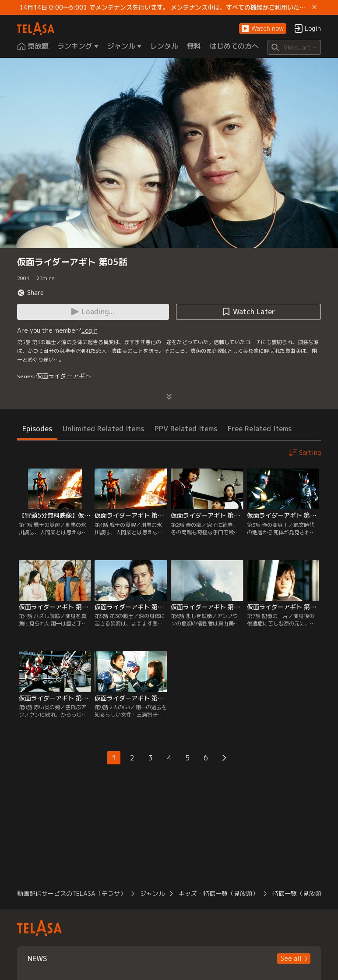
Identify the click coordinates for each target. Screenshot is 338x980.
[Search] (294, 47)
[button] (263, 29)
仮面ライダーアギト (63, 376)
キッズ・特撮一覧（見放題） (218, 893)
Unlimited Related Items (103, 429)
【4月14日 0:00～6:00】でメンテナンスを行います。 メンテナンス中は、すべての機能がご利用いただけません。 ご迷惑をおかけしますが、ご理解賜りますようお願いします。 (163, 7)
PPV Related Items (186, 429)
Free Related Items (260, 429)
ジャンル (152, 893)
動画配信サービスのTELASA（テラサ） (72, 893)
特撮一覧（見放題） (300, 893)
